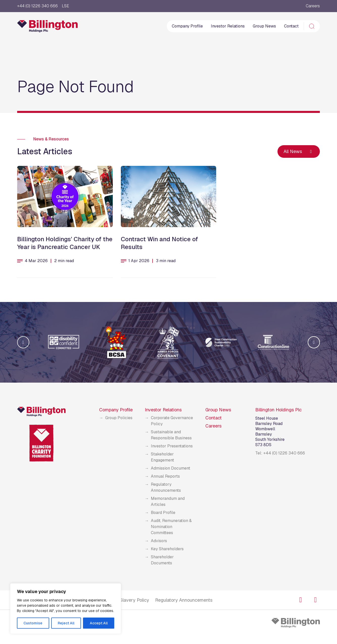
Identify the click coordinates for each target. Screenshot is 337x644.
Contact (291, 26)
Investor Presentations (172, 446)
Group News (264, 26)
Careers (313, 6)
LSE (65, 6)
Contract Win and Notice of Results (159, 243)
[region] (66, 609)
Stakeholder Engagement (162, 457)
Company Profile (187, 26)
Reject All (66, 623)
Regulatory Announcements (166, 487)
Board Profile (163, 513)
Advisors (159, 541)
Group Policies (119, 418)
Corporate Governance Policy (172, 421)
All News (299, 151)
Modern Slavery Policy (126, 600)
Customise (33, 623)
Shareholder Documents (162, 560)
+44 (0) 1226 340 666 (37, 6)
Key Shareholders (167, 549)
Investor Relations (228, 26)
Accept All (99, 623)
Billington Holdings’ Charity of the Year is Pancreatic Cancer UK (65, 243)
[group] (64, 342)
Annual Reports (165, 476)
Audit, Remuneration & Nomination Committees (171, 527)
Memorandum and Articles (168, 501)
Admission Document (171, 468)
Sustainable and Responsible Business (171, 435)
